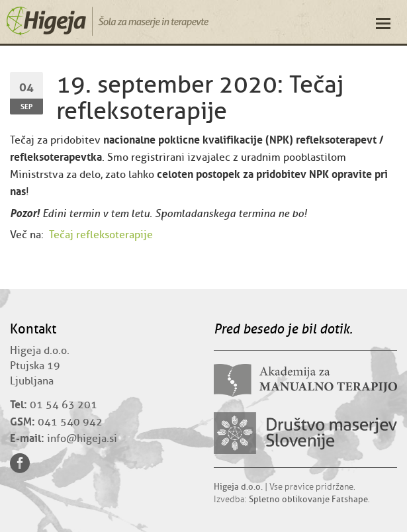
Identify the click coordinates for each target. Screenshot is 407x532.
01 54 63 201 (64, 405)
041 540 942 (70, 422)
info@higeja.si (82, 439)
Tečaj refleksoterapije (101, 235)
